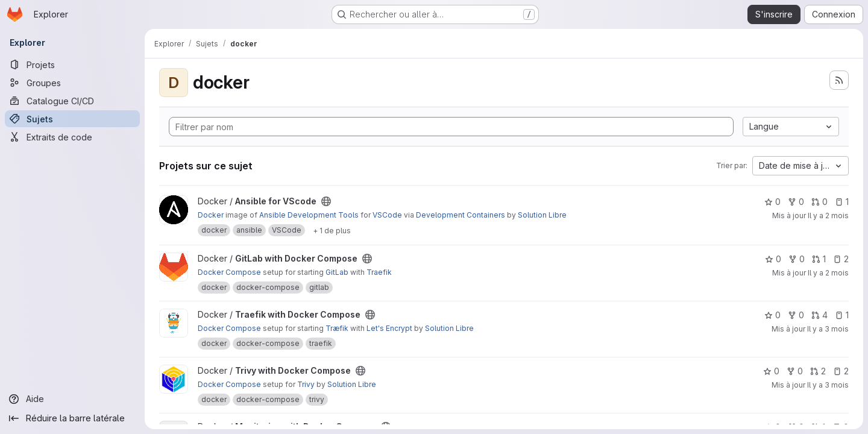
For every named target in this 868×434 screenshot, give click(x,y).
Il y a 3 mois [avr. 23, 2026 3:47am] (828, 329)
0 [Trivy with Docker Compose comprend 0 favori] (771, 371)
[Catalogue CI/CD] (72, 101)
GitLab (337, 272)
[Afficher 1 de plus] (332, 230)
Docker (211, 215)
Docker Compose (229, 272)
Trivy (306, 384)
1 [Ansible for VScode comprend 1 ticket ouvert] (842, 202)
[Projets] (72, 64)
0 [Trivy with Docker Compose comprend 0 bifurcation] (795, 371)
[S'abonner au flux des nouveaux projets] (839, 80)
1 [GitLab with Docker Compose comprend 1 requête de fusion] (819, 259)
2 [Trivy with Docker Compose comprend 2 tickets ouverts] (841, 371)
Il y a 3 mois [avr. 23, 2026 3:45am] (828, 385)
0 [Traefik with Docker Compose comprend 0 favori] (772, 315)
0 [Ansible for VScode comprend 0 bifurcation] (796, 202)
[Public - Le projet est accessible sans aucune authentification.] (326, 201)
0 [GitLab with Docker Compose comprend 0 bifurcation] (797, 259)
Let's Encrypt (389, 328)
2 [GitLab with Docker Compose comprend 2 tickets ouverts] (841, 259)
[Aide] (72, 399)
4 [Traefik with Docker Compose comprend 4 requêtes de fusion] (819, 315)
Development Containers (461, 215)
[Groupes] (72, 83)
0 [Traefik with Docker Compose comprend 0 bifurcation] (796, 315)
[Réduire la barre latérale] (72, 418)
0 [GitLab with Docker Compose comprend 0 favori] (773, 259)
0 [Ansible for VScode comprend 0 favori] (772, 202)
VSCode (387, 215)
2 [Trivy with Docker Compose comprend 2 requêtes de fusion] (818, 371)
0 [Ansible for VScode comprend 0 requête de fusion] (819, 202)
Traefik (379, 272)
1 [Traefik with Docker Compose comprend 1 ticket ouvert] (842, 315)
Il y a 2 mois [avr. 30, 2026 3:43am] (828, 273)
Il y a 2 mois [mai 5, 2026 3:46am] (828, 215)
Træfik (337, 328)
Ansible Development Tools (309, 215)
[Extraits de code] (72, 137)
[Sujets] (72, 119)
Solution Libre (542, 215)
